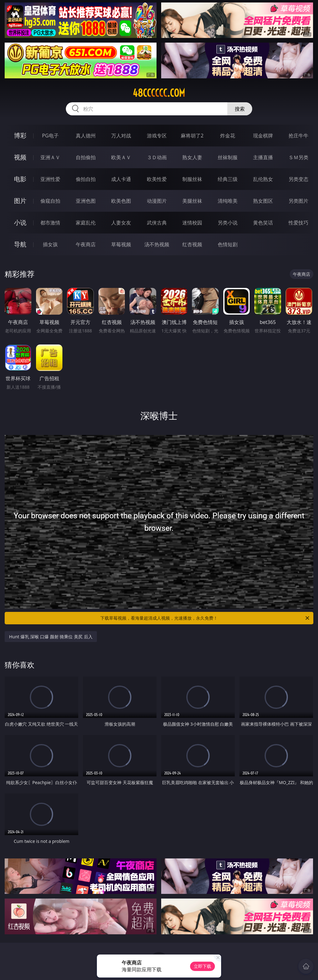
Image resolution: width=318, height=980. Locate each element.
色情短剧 (228, 244)
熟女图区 (263, 201)
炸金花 (228, 136)
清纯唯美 (228, 201)
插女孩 (50, 244)
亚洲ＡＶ (50, 157)
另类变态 (298, 179)
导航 (20, 244)
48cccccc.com (159, 93)
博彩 (20, 135)
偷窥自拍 (50, 201)
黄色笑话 (263, 223)
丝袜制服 (228, 157)
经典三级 (228, 179)
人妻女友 (121, 223)
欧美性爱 (157, 179)
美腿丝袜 (192, 201)
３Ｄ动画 (157, 157)
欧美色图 (121, 201)
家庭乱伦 (86, 223)
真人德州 (86, 136)
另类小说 (228, 223)
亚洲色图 (86, 201)
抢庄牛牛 (298, 136)
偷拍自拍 (86, 179)
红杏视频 (192, 244)
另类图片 (298, 201)
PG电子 (50, 136)
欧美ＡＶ (121, 157)
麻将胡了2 (192, 136)
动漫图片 (157, 201)
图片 (20, 201)
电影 (20, 179)
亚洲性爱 (50, 179)
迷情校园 (192, 223)
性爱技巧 (298, 223)
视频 (20, 157)
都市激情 (50, 223)
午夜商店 (86, 244)
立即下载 (202, 966)
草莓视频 (121, 244)
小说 (20, 222)
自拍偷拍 (86, 157)
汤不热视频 (157, 244)
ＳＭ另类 (298, 157)
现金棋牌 (263, 136)
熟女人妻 (192, 157)
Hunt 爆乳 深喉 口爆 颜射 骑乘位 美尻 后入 (51, 637)
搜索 (240, 109)
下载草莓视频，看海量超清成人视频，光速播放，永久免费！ (205, 618)
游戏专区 (157, 136)
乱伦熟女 (263, 179)
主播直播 (263, 157)
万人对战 (121, 136)
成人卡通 (121, 179)
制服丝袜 (192, 179)
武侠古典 (157, 223)
